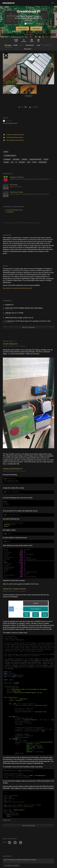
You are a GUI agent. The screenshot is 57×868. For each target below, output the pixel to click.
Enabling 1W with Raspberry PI (13, 469)
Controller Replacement (10, 344)
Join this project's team (10, 123)
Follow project (22, 29)
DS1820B (6, 162)
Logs (39, 45)
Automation (10, 212)
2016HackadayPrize (35, 159)
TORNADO (24, 159)
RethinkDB (16, 159)
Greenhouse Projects (17, 192)
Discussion (28, 49)
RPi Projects (14, 185)
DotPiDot (28, 24)
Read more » (7, 820)
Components (30, 45)
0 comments (23, 346)
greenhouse (43, 162)
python (46, 159)
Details (16, 45)
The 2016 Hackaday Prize (6, 56)
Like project (36, 29)
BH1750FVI (22, 162)
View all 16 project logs (28, 826)
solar (34, 162)
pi (16, 162)
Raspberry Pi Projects (17, 177)
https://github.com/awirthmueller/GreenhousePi (18, 288)
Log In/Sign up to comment (12, 866)
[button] (53, 3)
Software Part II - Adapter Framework (14, 589)
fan (12, 162)
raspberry (7, 159)
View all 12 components (29, 327)
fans (29, 162)
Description (8, 45)
